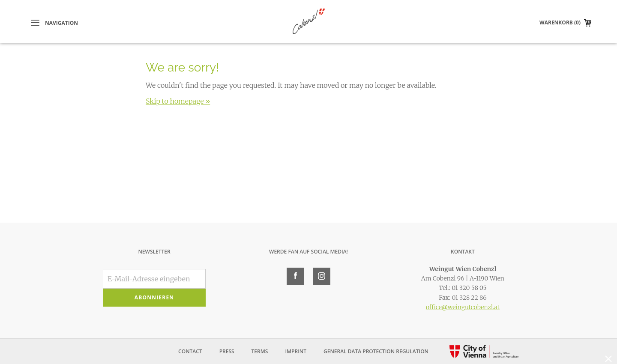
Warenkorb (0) (560, 22)
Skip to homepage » (178, 101)
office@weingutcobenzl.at (463, 307)
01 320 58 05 (469, 288)
